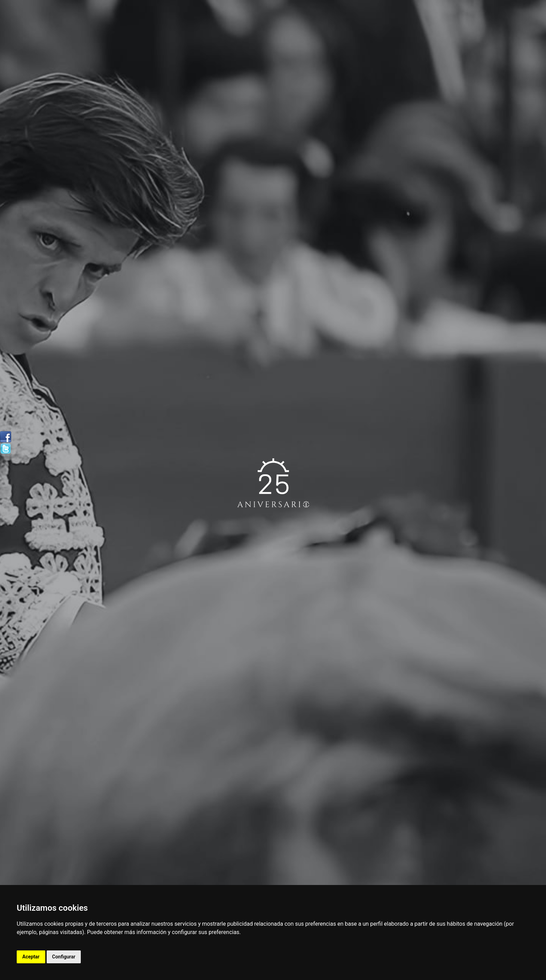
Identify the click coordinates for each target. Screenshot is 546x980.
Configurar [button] (64, 957)
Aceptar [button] (31, 957)
